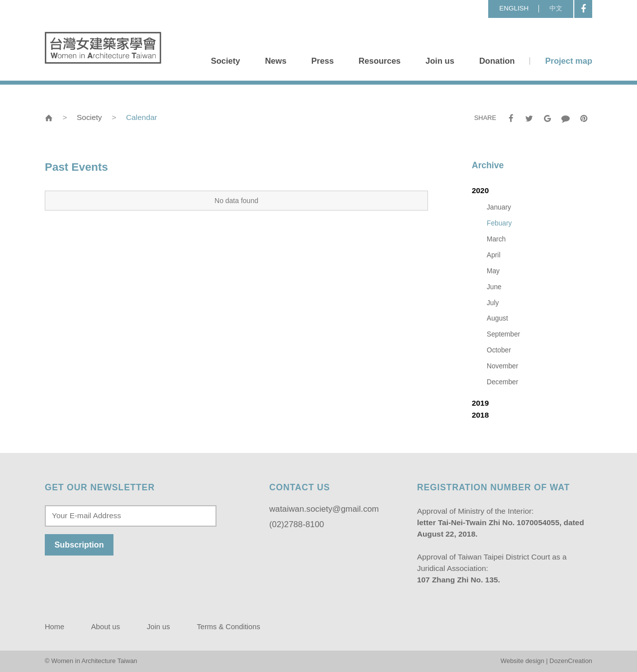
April (493, 255)
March (496, 239)
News (275, 61)
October (499, 350)
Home (54, 627)
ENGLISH (514, 8)
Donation (497, 61)
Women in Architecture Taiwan (103, 48)
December (502, 382)
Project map (569, 61)
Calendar (141, 117)
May (493, 271)
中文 (556, 8)
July (493, 303)
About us (106, 627)
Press (323, 61)
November (502, 366)
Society (226, 61)
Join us (440, 61)
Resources (380, 61)
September (503, 334)
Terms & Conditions (228, 627)
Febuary (499, 223)
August (497, 318)
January (499, 207)
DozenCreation (571, 661)
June (494, 287)
